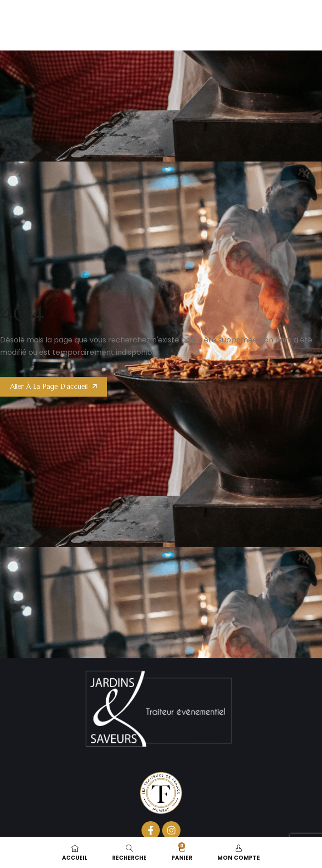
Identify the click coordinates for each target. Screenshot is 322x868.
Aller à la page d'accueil (49, 386)
